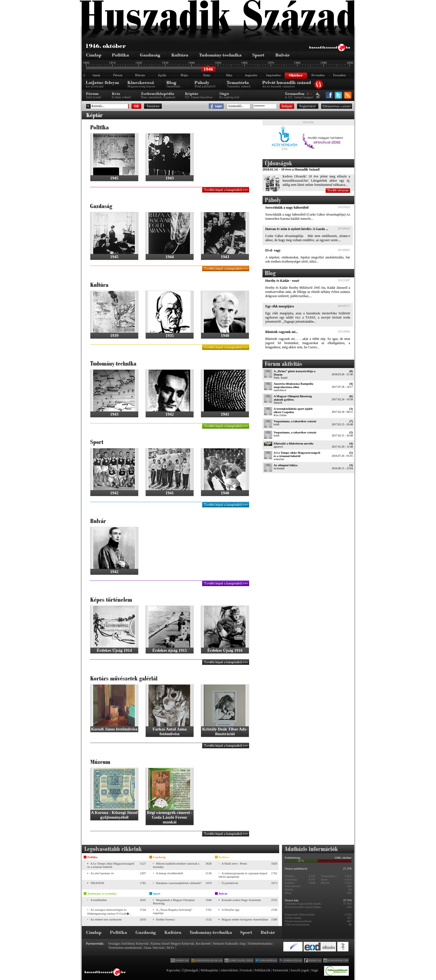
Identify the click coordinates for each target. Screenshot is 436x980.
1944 (170, 257)
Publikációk (262, 970)
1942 (170, 414)
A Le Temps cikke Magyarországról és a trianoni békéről (297, 454)
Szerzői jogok (300, 970)
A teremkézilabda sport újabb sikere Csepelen (293, 410)
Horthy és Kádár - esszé (282, 281)
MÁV (171, 948)
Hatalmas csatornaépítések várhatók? (179, 883)
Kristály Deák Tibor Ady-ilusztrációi (225, 731)
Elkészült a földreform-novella (293, 443)
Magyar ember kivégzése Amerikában (245, 919)
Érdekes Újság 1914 (114, 650)
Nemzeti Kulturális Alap (229, 944)
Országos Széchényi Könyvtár (128, 944)
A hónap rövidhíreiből (169, 873)
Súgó (315, 970)
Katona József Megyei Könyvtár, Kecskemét (181, 944)
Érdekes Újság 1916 (225, 650)
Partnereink (280, 970)
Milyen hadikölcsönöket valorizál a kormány (176, 865)
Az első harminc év (102, 873)
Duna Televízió (154, 948)
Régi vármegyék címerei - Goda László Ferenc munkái (169, 817)
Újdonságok (190, 970)
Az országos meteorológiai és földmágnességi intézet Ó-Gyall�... (109, 912)
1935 (170, 335)
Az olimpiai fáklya (286, 465)
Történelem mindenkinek (125, 948)
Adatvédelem (229, 970)
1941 (225, 414)
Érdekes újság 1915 (170, 650)
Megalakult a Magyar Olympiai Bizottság (174, 902)
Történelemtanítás (260, 944)
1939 (114, 335)
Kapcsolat (173, 970)
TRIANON (97, 883)
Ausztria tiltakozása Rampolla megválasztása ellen (293, 385)
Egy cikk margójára (280, 306)
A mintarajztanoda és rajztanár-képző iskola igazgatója (243, 875)
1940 (225, 335)
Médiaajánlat (209, 970)
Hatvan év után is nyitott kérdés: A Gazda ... (297, 229)
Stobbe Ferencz (165, 919)
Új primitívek (230, 883)
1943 (170, 178)
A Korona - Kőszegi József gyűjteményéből (114, 815)
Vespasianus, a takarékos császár (295, 421)
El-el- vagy (273, 250)
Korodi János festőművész (114, 729)
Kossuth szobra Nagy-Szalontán (241, 900)
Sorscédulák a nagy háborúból (287, 208)
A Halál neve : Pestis (234, 863)
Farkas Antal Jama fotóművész (170, 731)
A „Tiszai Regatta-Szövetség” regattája (173, 911)
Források (246, 970)
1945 (114, 178)
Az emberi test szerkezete (106, 919)
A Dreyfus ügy (231, 910)
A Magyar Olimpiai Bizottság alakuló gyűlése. (293, 398)
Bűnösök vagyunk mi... (282, 332)
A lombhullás (99, 900)
